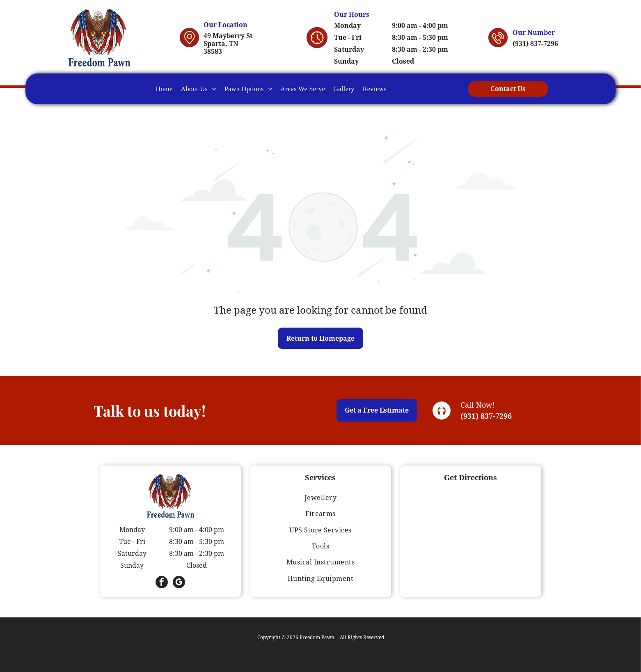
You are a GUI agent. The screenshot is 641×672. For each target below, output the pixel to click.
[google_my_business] (179, 583)
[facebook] (162, 583)
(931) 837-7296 (486, 416)
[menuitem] (164, 89)
